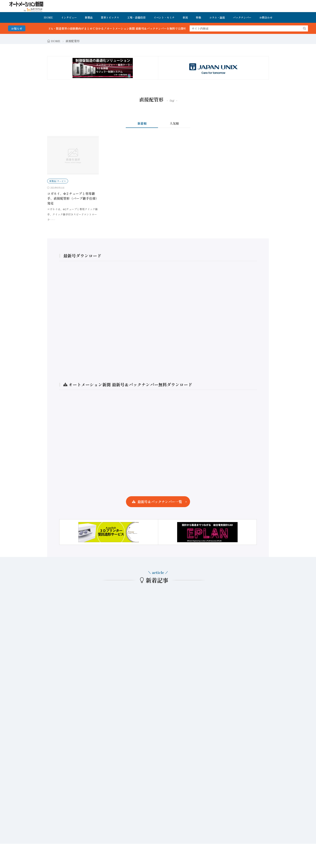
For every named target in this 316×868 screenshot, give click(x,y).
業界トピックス (110, 17)
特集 (199, 17)
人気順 (174, 123)
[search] (305, 28)
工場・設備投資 (136, 17)
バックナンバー (242, 17)
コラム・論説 (217, 17)
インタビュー (69, 17)
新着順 (142, 123)
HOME (48, 17)
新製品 (89, 17)
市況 (185, 17)
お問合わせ (266, 17)
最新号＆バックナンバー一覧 (160, 502)
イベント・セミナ (164, 17)
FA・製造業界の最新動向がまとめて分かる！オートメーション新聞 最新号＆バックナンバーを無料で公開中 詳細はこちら (135, 28)
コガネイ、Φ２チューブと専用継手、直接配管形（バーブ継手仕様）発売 (73, 198)
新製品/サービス (58, 181)
